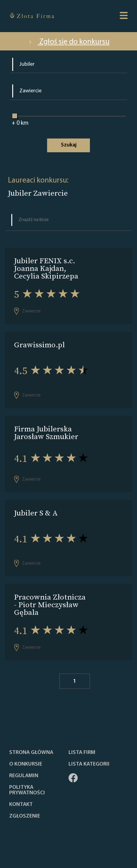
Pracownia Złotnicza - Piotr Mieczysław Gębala (50, 605)
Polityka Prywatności (27, 790)
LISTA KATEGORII (89, 764)
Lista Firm (82, 753)
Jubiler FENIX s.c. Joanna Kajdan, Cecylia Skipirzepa (46, 268)
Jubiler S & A (36, 513)
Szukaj (69, 145)
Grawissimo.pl (39, 345)
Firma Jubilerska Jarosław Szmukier (46, 433)
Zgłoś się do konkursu (68, 42)
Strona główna (31, 753)
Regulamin (24, 776)
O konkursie (26, 764)
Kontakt (21, 805)
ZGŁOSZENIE (25, 816)
